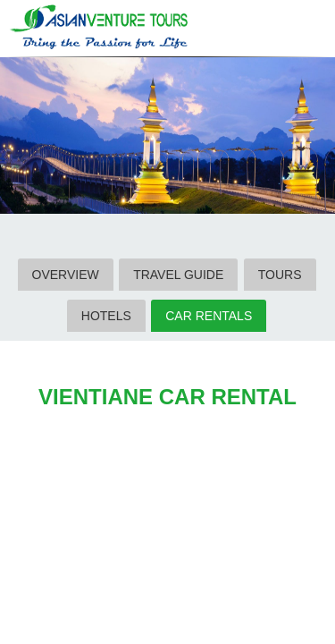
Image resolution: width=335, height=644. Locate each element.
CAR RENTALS (209, 316)
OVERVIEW (66, 275)
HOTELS (106, 316)
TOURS (280, 275)
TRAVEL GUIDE (178, 275)
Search (276, 30)
